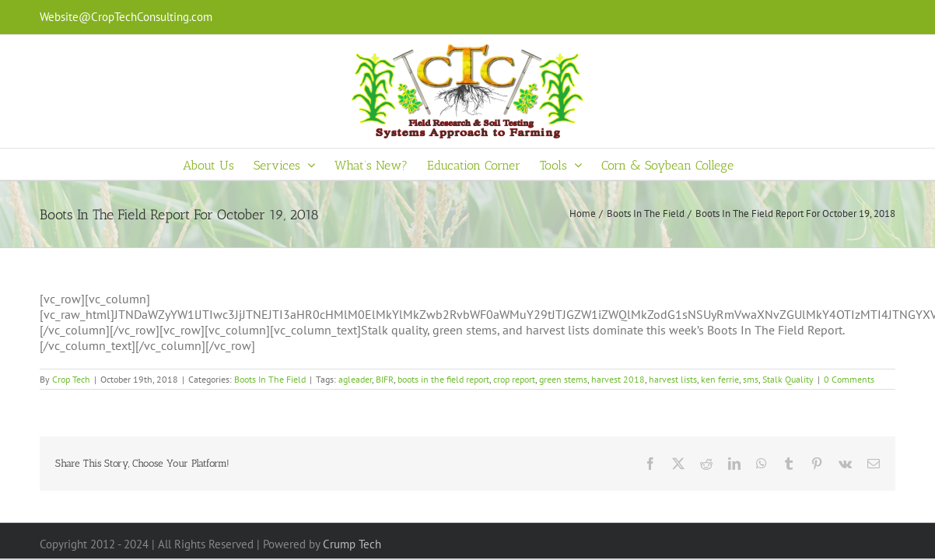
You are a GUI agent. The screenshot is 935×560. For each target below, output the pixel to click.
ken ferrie (720, 379)
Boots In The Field (270, 379)
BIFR (385, 379)
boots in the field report (443, 379)
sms (751, 379)
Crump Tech (352, 544)
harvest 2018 (618, 379)
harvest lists (673, 379)
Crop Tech (71, 379)
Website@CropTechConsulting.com (126, 17)
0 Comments (849, 379)
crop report (514, 379)
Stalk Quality (788, 379)
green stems (563, 379)
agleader (355, 379)
